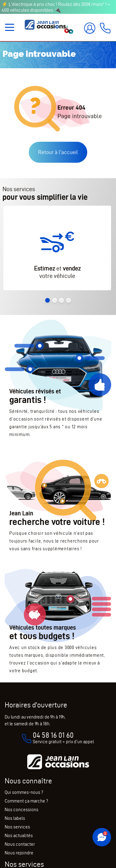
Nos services (17, 827)
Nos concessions (21, 810)
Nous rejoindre (19, 853)
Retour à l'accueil (58, 152)
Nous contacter (20, 844)
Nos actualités (19, 836)
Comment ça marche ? (26, 801)
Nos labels (15, 818)
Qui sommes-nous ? (24, 792)
